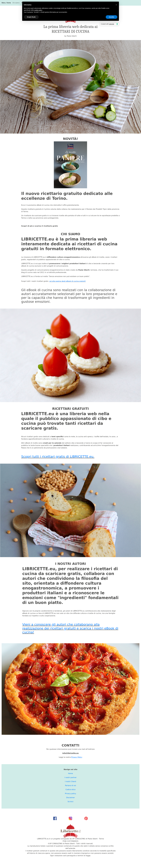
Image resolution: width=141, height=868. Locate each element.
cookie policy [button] (38, 10)
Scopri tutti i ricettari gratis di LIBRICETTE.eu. (58, 457)
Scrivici (70, 802)
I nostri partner (71, 777)
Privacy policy (70, 794)
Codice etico (70, 790)
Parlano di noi (70, 786)
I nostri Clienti (70, 781)
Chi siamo (16, 3)
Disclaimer (70, 798)
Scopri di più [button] (31, 17)
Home (9, 3)
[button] (11, 87)
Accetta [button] (112, 17)
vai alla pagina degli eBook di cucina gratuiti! (68, 281)
